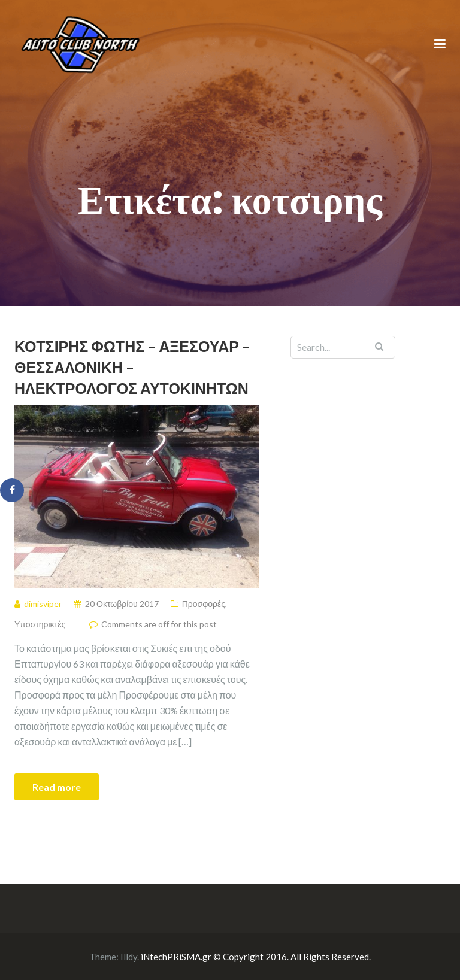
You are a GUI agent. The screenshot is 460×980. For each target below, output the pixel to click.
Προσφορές (204, 604)
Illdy (129, 957)
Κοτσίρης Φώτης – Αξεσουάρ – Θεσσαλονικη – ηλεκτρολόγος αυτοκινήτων (132, 367)
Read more (57, 787)
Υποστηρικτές (40, 624)
